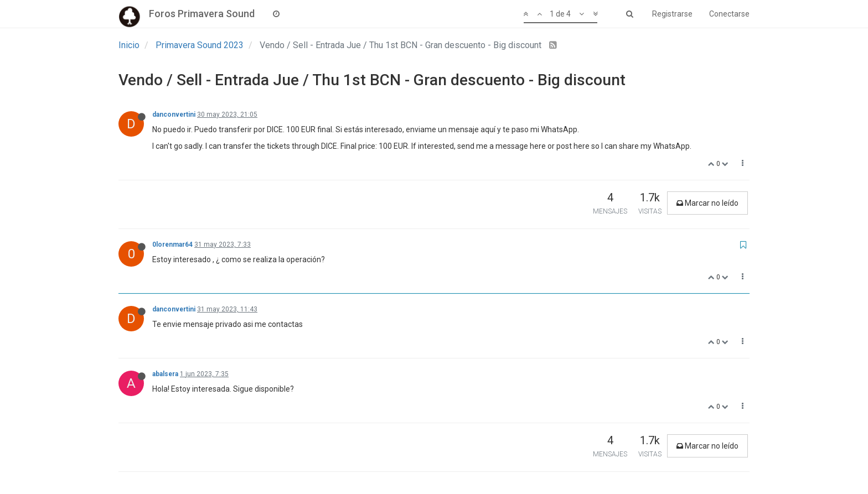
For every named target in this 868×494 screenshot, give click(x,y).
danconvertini (174, 115)
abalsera (165, 374)
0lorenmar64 (172, 245)
